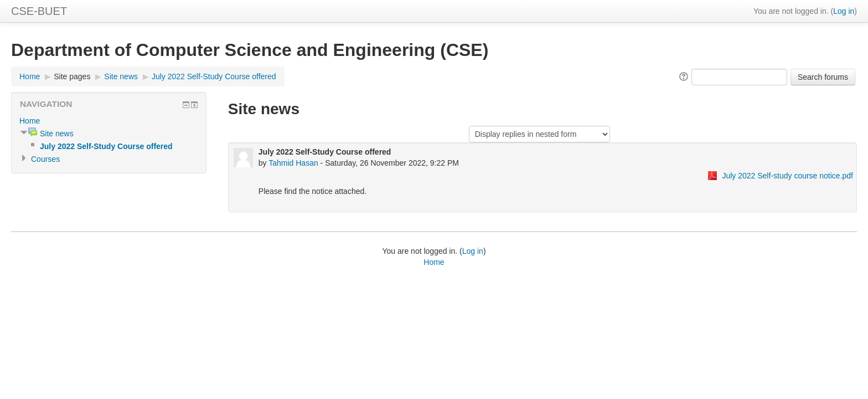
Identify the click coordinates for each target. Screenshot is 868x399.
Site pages (72, 76)
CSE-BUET (39, 11)
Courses (45, 159)
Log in (844, 11)
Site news (121, 76)
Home (30, 76)
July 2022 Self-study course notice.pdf (787, 176)
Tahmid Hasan (293, 163)
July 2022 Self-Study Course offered (214, 76)
